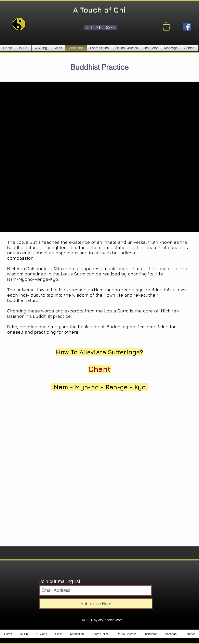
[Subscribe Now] (96, 604)
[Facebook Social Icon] (187, 27)
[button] (166, 26)
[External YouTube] (99, 157)
